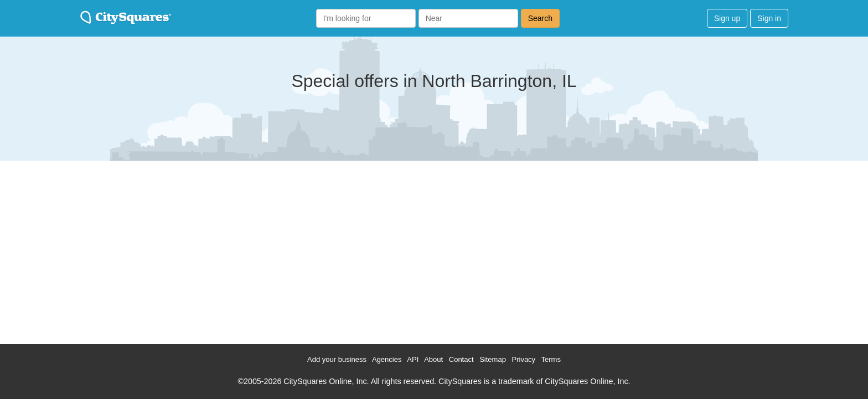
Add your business (337, 359)
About (433, 359)
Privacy (524, 359)
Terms (551, 359)
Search (540, 18)
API (413, 359)
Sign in (769, 18)
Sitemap (493, 359)
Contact (461, 359)
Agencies (387, 359)
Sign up (727, 18)
